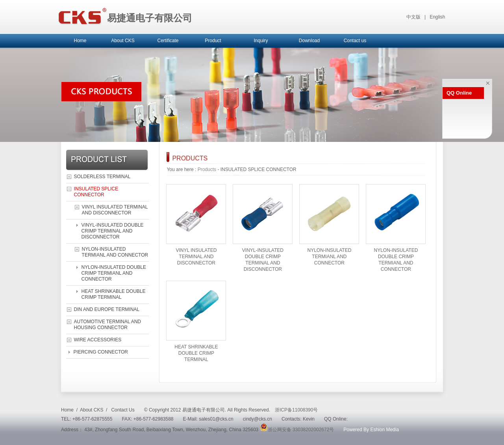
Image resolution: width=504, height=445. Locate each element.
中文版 (413, 17)
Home (80, 41)
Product (213, 41)
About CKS (123, 41)
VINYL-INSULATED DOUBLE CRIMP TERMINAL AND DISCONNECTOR (113, 231)
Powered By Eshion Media (371, 430)
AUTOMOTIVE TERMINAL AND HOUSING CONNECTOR (107, 325)
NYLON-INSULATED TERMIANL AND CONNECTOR (115, 252)
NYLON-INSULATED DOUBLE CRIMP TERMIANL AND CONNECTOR (114, 273)
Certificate (168, 41)
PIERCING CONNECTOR (101, 352)
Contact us (355, 41)
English (437, 17)
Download (309, 41)
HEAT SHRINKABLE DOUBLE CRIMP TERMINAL (114, 294)
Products (207, 169)
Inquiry (261, 41)
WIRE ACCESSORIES (98, 340)
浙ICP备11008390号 (296, 410)
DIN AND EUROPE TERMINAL (107, 309)
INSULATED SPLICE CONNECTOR (96, 192)
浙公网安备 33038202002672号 (297, 430)
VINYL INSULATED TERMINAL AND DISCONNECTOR (115, 210)
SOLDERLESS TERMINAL (102, 177)
